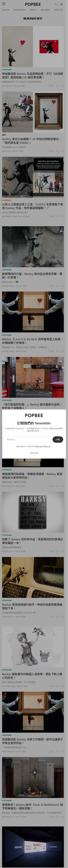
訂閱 (58, 439)
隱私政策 (47, 447)
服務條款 (39, 447)
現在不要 (34, 453)
